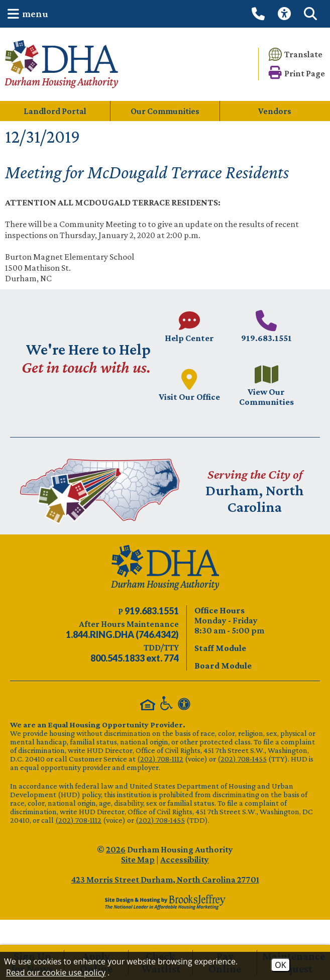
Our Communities (165, 111)
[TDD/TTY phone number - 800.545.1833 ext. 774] (135, 658)
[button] (25, 14)
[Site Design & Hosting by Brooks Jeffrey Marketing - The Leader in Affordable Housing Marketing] (165, 902)
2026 (116, 849)
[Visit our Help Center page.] (189, 326)
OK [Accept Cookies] (280, 965)
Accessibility (185, 859)
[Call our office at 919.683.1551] (260, 14)
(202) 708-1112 (160, 759)
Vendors (275, 111)
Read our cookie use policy (56, 972)
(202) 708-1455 (242, 759)
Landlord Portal (55, 111)
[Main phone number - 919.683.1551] (267, 326)
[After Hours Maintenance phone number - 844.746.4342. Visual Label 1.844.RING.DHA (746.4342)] (122, 634)
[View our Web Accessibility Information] (286, 14)
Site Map (138, 859)
